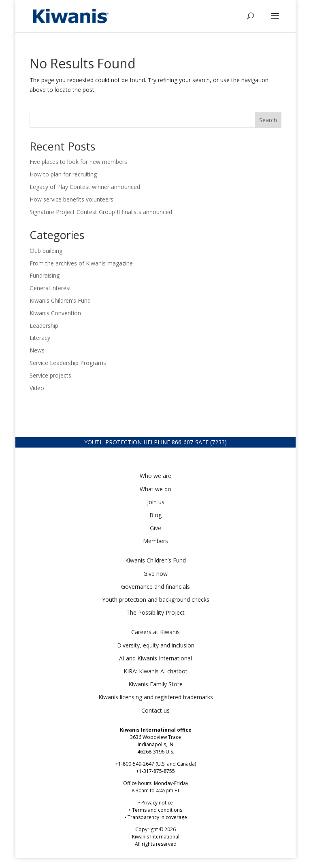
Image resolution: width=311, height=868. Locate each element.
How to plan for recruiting (64, 174)
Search (268, 120)
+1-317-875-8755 (155, 771)
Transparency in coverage (157, 817)
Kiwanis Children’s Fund (155, 560)
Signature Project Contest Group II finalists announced (101, 212)
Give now (155, 574)
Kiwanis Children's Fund (60, 300)
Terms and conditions (157, 810)
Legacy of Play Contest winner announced (85, 187)
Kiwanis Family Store (155, 684)
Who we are (155, 476)
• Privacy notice (155, 803)
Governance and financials (155, 587)
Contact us (155, 710)
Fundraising (45, 275)
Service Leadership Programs (68, 363)
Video (37, 388)
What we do (155, 489)
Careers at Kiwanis (155, 632)
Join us (156, 502)
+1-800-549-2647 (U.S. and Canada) (156, 764)
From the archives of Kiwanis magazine (81, 263)
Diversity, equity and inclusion (156, 645)
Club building (46, 251)
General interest (50, 288)
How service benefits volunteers (72, 199)
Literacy (40, 338)
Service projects (50, 375)
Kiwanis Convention (55, 313)
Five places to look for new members (78, 162)
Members (155, 541)
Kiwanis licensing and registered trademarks (156, 697)
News (37, 350)
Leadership (44, 326)
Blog (155, 515)
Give (155, 528)
